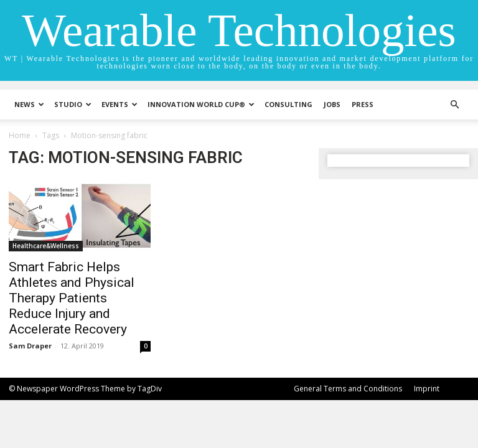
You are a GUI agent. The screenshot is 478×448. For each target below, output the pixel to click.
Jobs (332, 104)
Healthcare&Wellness (46, 246)
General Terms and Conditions (348, 389)
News (29, 104)
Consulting (288, 104)
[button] (454, 105)
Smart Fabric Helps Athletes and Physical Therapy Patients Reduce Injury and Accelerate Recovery (72, 298)
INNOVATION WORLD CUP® (201, 104)
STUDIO (73, 104)
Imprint (427, 389)
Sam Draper (30, 346)
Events (119, 104)
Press (363, 104)
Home (20, 135)
